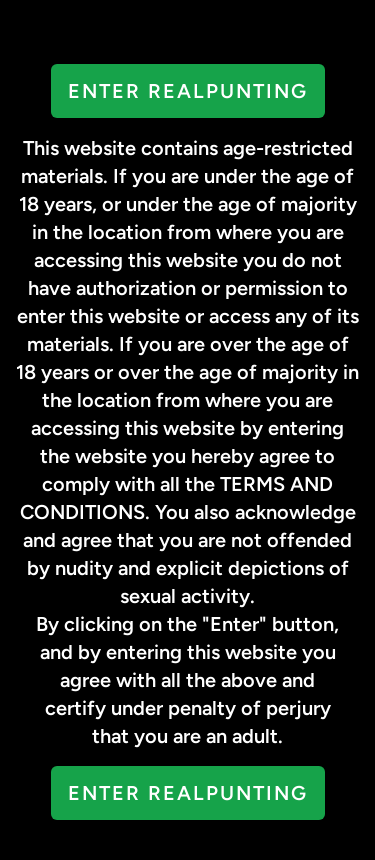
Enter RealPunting (188, 91)
